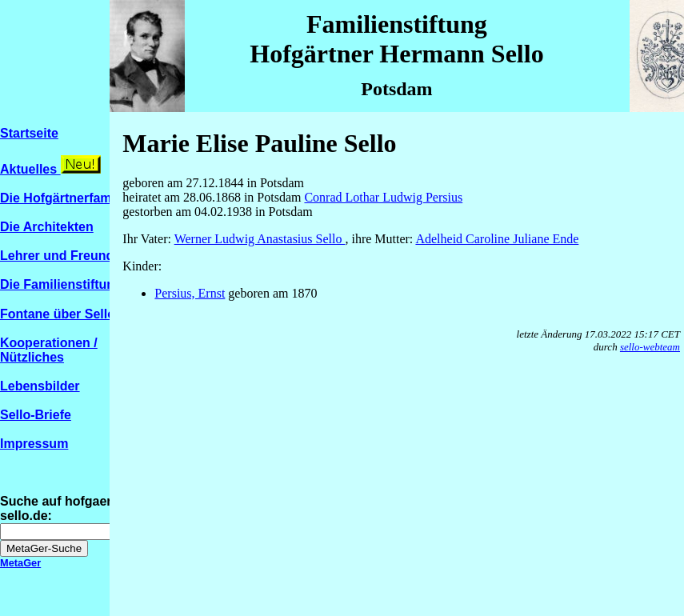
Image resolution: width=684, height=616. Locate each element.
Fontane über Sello (65, 314)
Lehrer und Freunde (60, 256)
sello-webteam (650, 347)
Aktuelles (30, 169)
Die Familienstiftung (61, 284)
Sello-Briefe (36, 415)
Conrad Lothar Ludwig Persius (383, 197)
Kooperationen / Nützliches (49, 350)
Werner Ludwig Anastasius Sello (260, 239)
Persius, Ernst (190, 293)
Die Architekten (47, 227)
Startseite (29, 133)
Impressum (34, 444)
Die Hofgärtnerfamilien (69, 198)
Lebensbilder (40, 386)
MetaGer (20, 563)
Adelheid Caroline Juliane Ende (497, 239)
